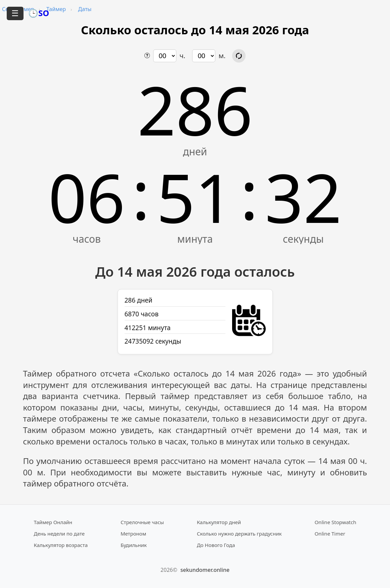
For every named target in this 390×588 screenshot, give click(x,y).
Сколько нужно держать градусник (239, 534)
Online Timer (330, 534)
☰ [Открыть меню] (15, 13)
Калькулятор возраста (61, 545)
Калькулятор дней (219, 522)
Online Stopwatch (335, 522)
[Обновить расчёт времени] (239, 56)
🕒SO (39, 13)
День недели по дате (59, 534)
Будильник (134, 545)
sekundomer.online (205, 570)
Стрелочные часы (142, 522)
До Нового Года (216, 545)
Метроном (133, 534)
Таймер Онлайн (53, 522)
